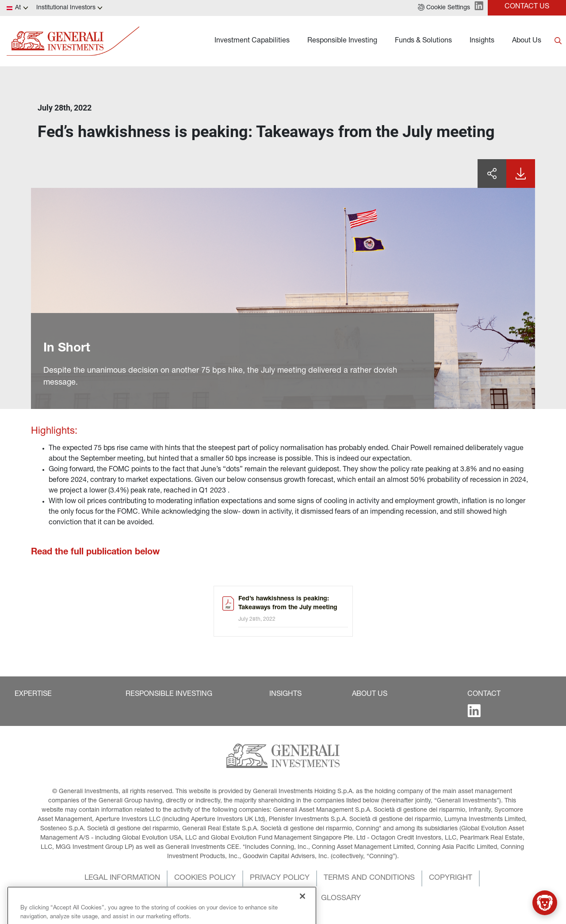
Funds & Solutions (423, 41)
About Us (527, 41)
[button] (444, 8)
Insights (482, 41)
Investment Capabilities (252, 41)
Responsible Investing (342, 41)
